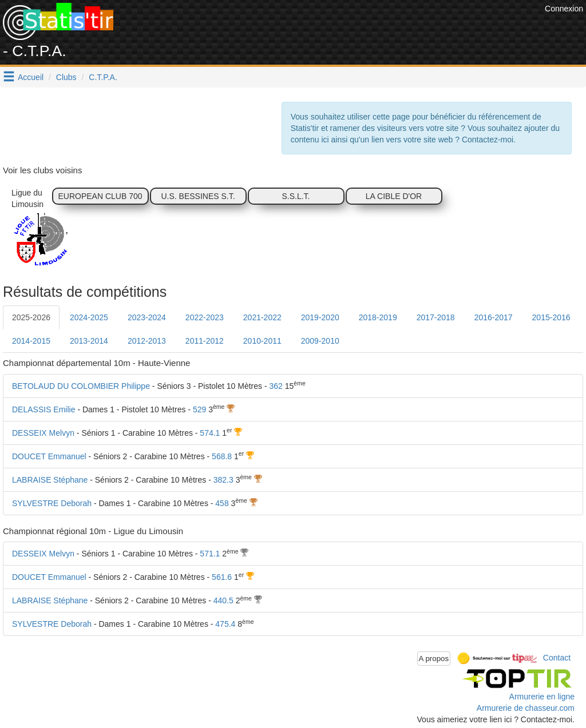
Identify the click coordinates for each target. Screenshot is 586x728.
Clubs (66, 77)
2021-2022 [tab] (262, 317)
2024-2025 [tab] (89, 317)
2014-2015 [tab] (31, 341)
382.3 (223, 480)
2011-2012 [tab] (205, 341)
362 (276, 386)
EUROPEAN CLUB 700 (100, 196)
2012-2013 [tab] (147, 341)
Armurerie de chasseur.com (526, 708)
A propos (434, 659)
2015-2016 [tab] (551, 317)
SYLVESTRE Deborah (52, 503)
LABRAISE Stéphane (50, 480)
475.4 (225, 624)
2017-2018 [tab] (436, 317)
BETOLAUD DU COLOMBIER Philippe (81, 386)
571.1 (210, 554)
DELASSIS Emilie (43, 409)
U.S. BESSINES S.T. (198, 196)
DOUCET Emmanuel (49, 456)
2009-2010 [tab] (320, 341)
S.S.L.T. (296, 196)
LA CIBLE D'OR (394, 196)
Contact (557, 658)
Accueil (31, 77)
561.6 (222, 577)
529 (199, 409)
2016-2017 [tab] (494, 317)
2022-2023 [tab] (205, 317)
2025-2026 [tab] (31, 317)
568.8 (222, 456)
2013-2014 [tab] (89, 341)
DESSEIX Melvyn (43, 433)
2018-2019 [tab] (378, 317)
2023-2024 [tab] (147, 317)
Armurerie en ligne (542, 697)
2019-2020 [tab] (320, 317)
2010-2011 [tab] (262, 341)
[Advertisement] (334, 29)
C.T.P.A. (103, 77)
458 (222, 503)
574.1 (210, 433)
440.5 (223, 600)
